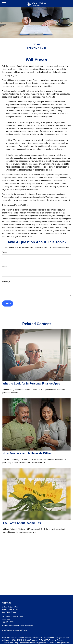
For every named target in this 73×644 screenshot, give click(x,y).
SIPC (46, 640)
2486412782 (13, 607)
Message (6, 281)
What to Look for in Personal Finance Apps (31, 384)
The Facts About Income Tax (22, 523)
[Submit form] (8, 303)
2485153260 (13, 610)
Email (4, 267)
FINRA (41, 640)
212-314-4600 (25, 640)
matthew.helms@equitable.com (15, 630)
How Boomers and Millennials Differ (27, 453)
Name (4, 252)
